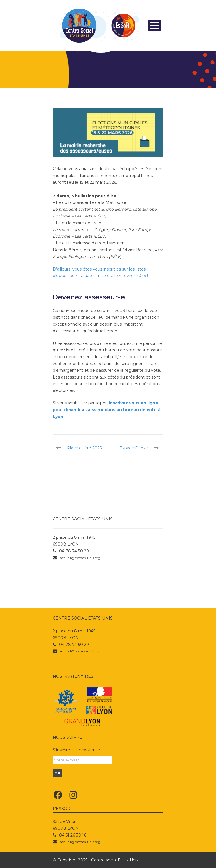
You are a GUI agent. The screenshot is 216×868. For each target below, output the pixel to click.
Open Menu (155, 25)
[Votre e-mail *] (83, 760)
